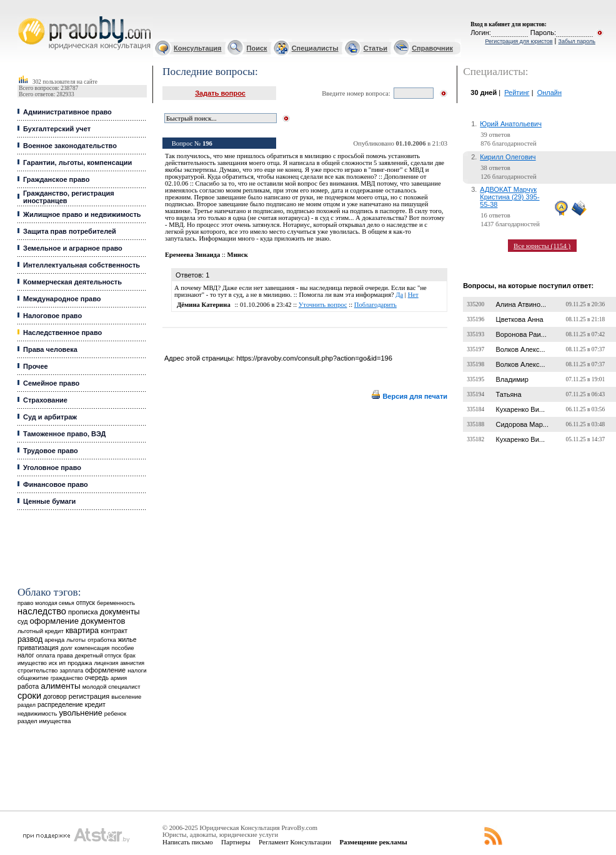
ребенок (115, 713)
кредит (95, 704)
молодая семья (54, 603)
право (25, 603)
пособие (122, 648)
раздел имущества (44, 721)
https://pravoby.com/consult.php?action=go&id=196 (314, 358)
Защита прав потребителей (70, 231)
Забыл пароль (577, 41)
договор (55, 697)
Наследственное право (62, 332)
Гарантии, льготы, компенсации (77, 162)
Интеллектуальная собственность (82, 265)
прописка (83, 612)
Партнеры (236, 842)
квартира (82, 630)
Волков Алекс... (521, 349)
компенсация (92, 648)
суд (22, 621)
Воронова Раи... (521, 334)
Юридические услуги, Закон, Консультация (24, 17)
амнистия (132, 663)
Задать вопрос (220, 93)
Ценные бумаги (49, 501)
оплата (46, 655)
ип (62, 663)
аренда (54, 640)
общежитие (33, 678)
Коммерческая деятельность (72, 282)
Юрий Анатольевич (511, 124)
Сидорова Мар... (522, 424)
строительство (37, 670)
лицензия (106, 663)
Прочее (36, 366)
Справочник (432, 48)
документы (120, 612)
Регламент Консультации (295, 842)
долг (67, 648)
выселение (126, 697)
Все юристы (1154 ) (542, 246)
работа (28, 686)
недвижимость (37, 713)
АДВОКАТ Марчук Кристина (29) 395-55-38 (509, 197)
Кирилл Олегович (508, 157)
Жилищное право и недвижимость (82, 214)
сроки (29, 696)
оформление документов (77, 621)
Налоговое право (52, 316)
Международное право (62, 299)
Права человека (50, 349)
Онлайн (549, 92)
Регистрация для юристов (519, 41)
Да (399, 295)
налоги (137, 670)
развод (30, 639)
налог (26, 655)
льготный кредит (41, 631)
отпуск (86, 603)
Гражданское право (56, 179)
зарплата (72, 671)
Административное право (67, 112)
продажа (80, 663)
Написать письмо (188, 842)
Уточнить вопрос (323, 305)
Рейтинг (517, 92)
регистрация (89, 696)
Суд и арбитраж (50, 417)
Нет (413, 295)
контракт (114, 631)
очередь (97, 678)
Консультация (197, 48)
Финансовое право (56, 484)
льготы (76, 640)
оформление (105, 670)
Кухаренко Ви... (520, 409)
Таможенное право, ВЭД (64, 434)
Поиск (257, 48)
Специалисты (315, 48)
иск (53, 663)
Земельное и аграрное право (73, 248)
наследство (42, 611)
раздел (27, 705)
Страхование (45, 400)
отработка (102, 640)
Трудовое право (51, 451)
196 (207, 143)
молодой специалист (112, 687)
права (65, 656)
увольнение (80, 713)
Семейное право (51, 383)
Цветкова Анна (520, 319)
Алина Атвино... (521, 304)
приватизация (38, 648)
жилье (127, 640)
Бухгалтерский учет (57, 129)
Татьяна (509, 394)
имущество (32, 663)
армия (119, 678)
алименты (60, 686)
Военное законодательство (70, 146)
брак (129, 656)
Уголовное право (52, 467)
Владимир (512, 379)
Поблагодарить (375, 305)
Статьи (375, 48)
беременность (116, 603)
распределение (60, 705)
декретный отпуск (98, 656)
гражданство (67, 678)
